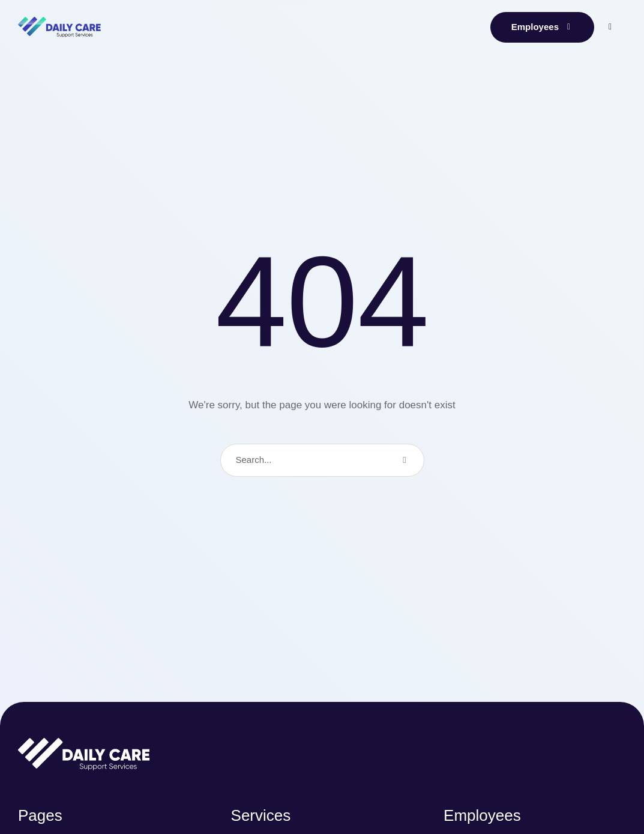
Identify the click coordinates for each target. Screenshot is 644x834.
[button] (542, 27)
